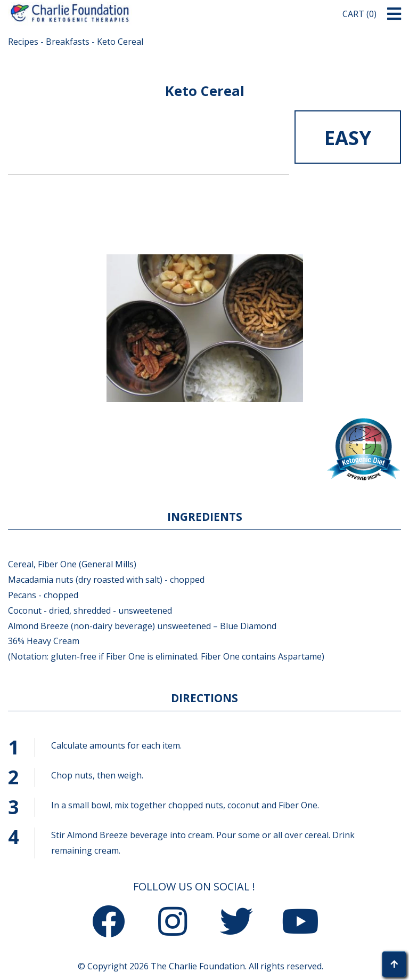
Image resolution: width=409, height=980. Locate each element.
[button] (394, 14)
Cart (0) (359, 14)
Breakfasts (68, 42)
